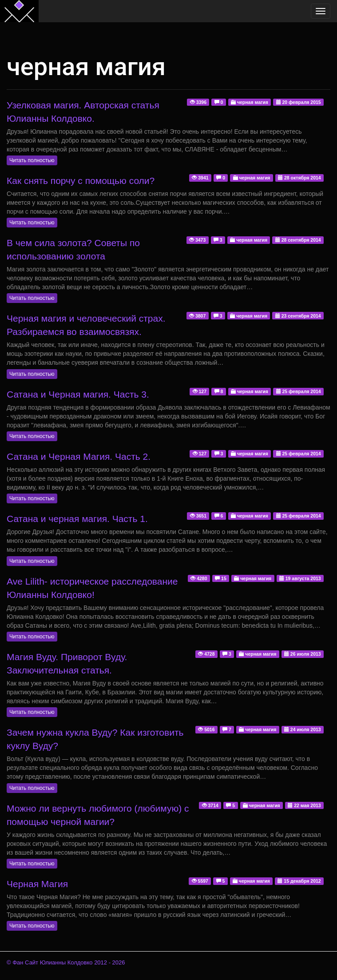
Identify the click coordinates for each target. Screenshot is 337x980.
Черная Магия (37, 884)
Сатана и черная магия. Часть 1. (77, 519)
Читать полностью (32, 160)
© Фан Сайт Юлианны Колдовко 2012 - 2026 (66, 962)
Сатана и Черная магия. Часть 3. (78, 394)
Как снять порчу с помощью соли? (81, 181)
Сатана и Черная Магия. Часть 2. (79, 456)
